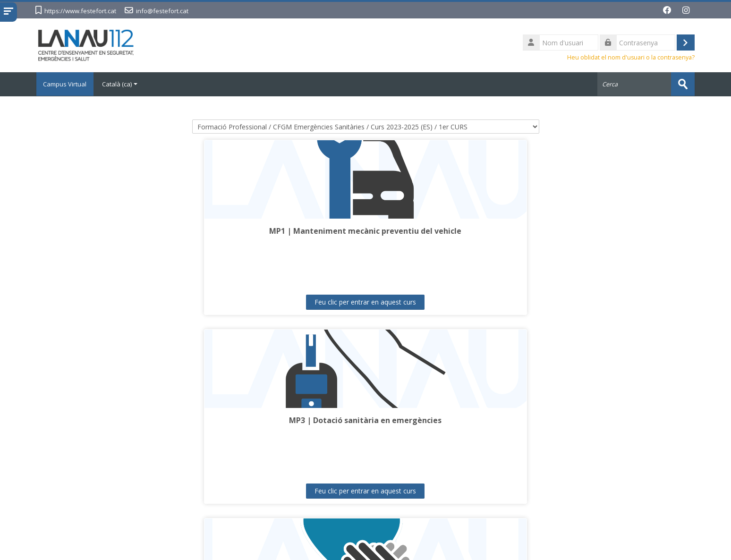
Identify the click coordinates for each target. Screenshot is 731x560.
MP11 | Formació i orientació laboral (612, 420)
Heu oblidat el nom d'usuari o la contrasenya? (631, 57)
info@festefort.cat (162, 11)
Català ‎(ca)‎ (125, 84)
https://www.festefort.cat (80, 11)
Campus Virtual (68, 84)
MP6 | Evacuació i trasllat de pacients (119, 420)
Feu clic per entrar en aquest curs (119, 301)
